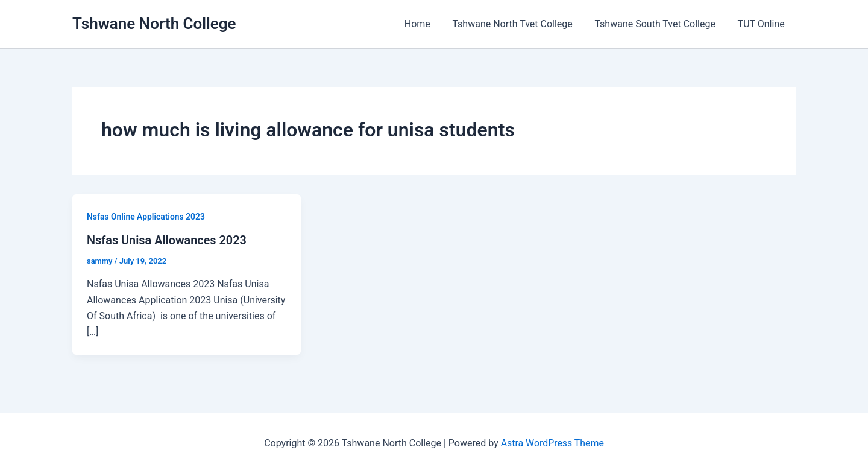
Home (427, 24)
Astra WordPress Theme (552, 443)
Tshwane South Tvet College (659, 24)
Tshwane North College (154, 24)
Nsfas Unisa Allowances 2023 (167, 240)
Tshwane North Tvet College (519, 24)
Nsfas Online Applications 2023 (146, 217)
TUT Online (763, 24)
